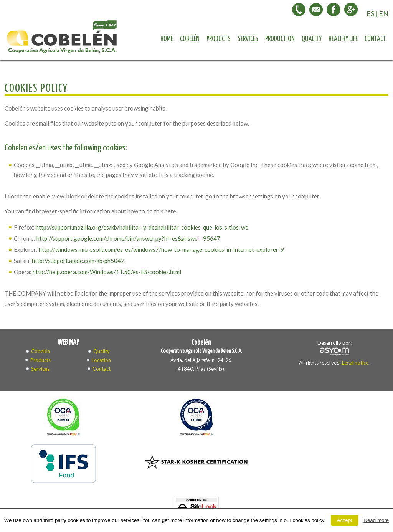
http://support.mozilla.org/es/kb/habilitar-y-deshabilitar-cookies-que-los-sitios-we (142, 227)
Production (280, 39)
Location (101, 360)
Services (248, 39)
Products (219, 39)
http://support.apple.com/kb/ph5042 (78, 261)
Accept (345, 520)
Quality (312, 39)
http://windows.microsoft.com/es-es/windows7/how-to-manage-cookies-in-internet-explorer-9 (161, 249)
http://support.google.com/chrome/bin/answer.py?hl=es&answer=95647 (128, 238)
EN (384, 13)
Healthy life (343, 39)
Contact (375, 39)
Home (167, 39)
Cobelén (190, 39)
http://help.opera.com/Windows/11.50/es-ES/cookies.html (107, 272)
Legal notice (355, 363)
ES (370, 13)
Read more (376, 520)
